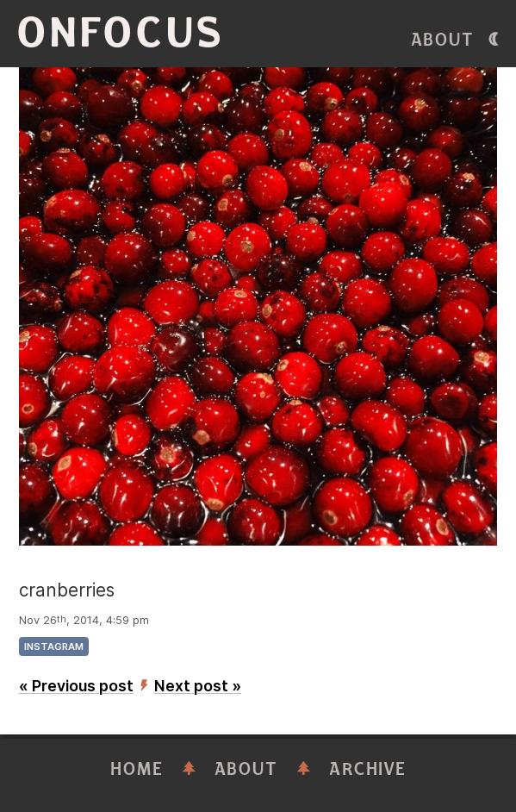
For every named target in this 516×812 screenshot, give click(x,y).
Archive (368, 769)
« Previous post (76, 686)
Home (137, 769)
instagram (54, 646)
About (443, 40)
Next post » (198, 686)
